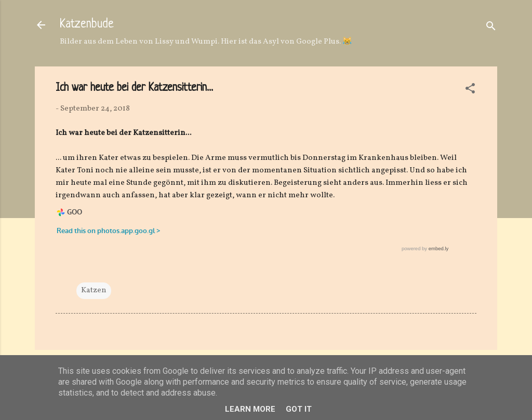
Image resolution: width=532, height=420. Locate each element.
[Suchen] (491, 28)
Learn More (250, 409)
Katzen (94, 290)
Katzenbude (87, 25)
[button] (470, 91)
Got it (299, 409)
